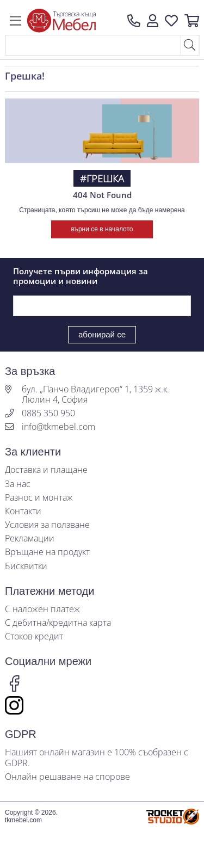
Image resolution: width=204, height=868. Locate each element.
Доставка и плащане (46, 470)
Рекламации (30, 538)
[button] (153, 21)
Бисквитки (26, 566)
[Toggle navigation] (16, 21)
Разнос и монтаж (39, 498)
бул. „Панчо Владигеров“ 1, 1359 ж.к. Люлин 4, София (95, 395)
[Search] (93, 45)
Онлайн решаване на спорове (67, 777)
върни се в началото (102, 229)
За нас (18, 484)
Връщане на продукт (47, 552)
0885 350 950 (48, 413)
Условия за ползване (47, 525)
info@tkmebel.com (58, 427)
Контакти (23, 511)
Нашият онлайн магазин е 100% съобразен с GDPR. (97, 758)
